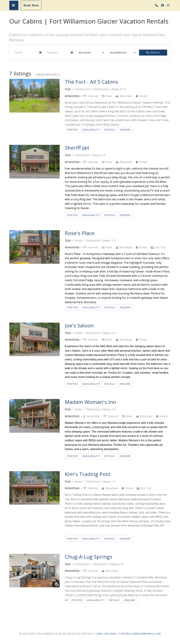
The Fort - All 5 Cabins (91, 82)
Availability (91, 130)
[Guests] (90, 52)
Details (110, 130)
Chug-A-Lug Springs (89, 557)
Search (153, 52)
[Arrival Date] (26, 52)
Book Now (31, 5)
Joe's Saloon (79, 325)
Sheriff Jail (77, 148)
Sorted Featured (47, 75)
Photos (73, 130)
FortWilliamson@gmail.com (140, 634)
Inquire (125, 130)
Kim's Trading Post (88, 474)
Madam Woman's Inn (91, 402)
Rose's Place (80, 233)
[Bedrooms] (122, 52)
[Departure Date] (57, 52)
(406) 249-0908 (106, 634)
